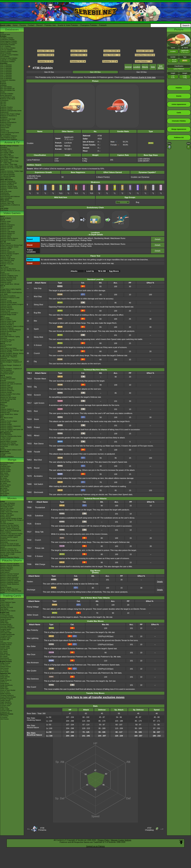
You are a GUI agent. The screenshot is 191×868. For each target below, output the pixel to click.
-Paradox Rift (5, 640)
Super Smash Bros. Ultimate (10, 284)
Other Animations (6, 198)
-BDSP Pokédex (6, 53)
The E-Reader (5, 401)
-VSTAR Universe (6, 711)
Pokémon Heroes (6, 513)
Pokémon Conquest (7, 328)
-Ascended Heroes (7, 616)
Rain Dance (39, 444)
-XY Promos (4, 670)
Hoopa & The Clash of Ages (10, 544)
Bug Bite (37, 313)
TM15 (29, 387)
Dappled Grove (55, 238)
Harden (30, 582)
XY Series (4, 492)
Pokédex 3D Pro (6, 335)
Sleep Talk (39, 532)
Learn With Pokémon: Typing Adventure (10, 337)
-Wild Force (4, 707)
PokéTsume (4, 210)
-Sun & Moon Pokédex (8, 48)
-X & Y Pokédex (5, 46)
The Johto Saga (6, 154)
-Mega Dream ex (6, 680)
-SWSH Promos (6, 667)
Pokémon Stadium (6, 428)
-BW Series (4, 653)
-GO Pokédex (5, 56)
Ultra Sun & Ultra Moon (8, 269)
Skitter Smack (33, 615)
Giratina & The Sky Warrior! (9, 525)
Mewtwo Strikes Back (7, 505)
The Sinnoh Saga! (6, 159)
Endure (38, 524)
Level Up (90, 271)
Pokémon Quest (6, 282)
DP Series (4, 483)
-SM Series (4, 650)
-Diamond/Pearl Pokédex (9, 43)
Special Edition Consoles (9, 441)
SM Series (4, 495)
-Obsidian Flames (6, 643)
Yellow (2, 419)
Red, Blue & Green (7, 418)
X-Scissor (38, 345)
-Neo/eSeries (5, 658)
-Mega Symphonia (6, 685)
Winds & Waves (5, 218)
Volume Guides (5, 471)
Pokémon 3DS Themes (8, 443)
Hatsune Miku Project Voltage (10, 114)
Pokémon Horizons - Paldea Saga (12, 171)
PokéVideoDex (5, 195)
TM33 (29, 444)
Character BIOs (5, 466)
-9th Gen (3, 102)
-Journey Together (6, 626)
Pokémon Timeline (6, 107)
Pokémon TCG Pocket (8, 240)
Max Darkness (33, 679)
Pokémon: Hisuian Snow (8, 186)
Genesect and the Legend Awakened (9, 538)
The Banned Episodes (8, 176)
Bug (137, 202)
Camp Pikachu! (5, 571)
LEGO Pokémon (6, 124)
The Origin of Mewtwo (8, 503)
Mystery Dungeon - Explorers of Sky (11, 363)
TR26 (29, 524)
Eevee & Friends (6, 587)
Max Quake (32, 671)
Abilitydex (3, 85)
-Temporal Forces (6, 636)
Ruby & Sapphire (6, 377)
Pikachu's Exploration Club (9, 579)
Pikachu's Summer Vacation (10, 564)
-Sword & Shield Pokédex (9, 51)
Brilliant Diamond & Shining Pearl (11, 245)
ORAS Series (5, 493)
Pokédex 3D (4, 333)
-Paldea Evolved (6, 645)
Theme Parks (5, 128)
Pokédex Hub (50, 25)
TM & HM (102, 271)
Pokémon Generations (8, 181)
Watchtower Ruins (118, 238)
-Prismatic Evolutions (7, 628)
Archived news (5, 34)
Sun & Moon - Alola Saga (9, 164)
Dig (35, 361)
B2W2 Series (5, 490)
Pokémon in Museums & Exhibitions (8, 117)
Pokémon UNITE (6, 235)
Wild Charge (40, 564)
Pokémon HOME (6, 249)
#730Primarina (42, 829)
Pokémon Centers (6, 109)
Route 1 (44, 238)
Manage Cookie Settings (121, 840)
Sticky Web (38, 337)
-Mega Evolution (6, 619)
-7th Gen (3, 106)
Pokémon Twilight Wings (8, 183)
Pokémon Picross (6, 306)
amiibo (2, 448)
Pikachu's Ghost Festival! (9, 576)
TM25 (29, 427)
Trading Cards (12, 596)
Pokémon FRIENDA (7, 457)
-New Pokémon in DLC (8, 138)
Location (137, 67)
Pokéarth (103, 25)
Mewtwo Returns (6, 510)
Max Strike (31, 646)
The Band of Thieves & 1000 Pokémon (10, 298)
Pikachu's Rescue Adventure (10, 565)
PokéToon (4, 190)
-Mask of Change (6, 704)
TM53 (29, 460)
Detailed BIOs (5, 468)
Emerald (3, 380)
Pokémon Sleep (6, 237)
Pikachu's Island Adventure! (9, 577)
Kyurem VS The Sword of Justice (11, 534)
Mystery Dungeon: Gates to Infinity (12, 326)
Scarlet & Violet (5, 222)
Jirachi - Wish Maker (7, 515)
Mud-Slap (38, 296)
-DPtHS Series (5, 655)
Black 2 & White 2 (6, 320)
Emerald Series (5, 482)
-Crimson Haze (5, 705)
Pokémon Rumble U (7, 325)
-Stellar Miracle (5, 700)
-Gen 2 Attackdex (6, 67)
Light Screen (39, 403)
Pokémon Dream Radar (8, 321)
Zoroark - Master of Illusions (10, 529)
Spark (36, 329)
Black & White (5, 318)
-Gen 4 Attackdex (6, 70)
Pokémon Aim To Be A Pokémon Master (11, 169)
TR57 (29, 548)
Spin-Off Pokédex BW (8, 90)
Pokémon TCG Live (7, 264)
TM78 (29, 476)
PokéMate (4, 402)
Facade (37, 452)
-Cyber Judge (5, 709)
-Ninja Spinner (5, 677)
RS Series (4, 478)
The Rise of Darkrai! (7, 524)
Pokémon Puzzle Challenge (10, 411)
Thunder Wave (40, 379)
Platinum (3, 347)
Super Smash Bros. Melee (9, 414)
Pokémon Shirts (6, 126)
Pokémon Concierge (7, 202)
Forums (23, 25)
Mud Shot (38, 460)
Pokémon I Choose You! (8, 549)
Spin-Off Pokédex (6, 87)
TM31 (29, 435)
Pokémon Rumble (6, 352)
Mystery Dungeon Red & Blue (10, 394)
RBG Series (4, 473)
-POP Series (4, 672)
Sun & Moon (4, 267)
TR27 (29, 532)
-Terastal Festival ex (7, 695)
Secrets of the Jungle (7, 554)
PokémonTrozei (5, 396)
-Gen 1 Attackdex (6, 65)
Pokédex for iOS (6, 342)
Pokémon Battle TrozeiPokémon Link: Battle (11, 293)
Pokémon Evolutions (7, 185)
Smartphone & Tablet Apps (9, 445)
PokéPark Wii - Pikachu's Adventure (9, 358)
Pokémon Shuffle (6, 301)
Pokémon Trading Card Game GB (12, 430)
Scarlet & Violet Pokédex (68, 25)
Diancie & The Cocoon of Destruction (9, 541)
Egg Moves (161, 67)
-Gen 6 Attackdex (6, 73)
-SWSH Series (5, 648)
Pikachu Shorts (12, 560)
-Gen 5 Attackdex (6, 72)
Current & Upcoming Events (10, 133)
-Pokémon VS (5, 712)
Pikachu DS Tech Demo (8, 397)
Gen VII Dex (142, 72)
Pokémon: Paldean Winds (9, 188)
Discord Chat (5, 131)
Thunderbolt (40, 507)
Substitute (39, 516)
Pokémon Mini (5, 413)
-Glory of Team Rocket (8, 690)
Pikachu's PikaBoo (6, 569)
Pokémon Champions (7, 225)
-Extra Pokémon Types (8, 602)
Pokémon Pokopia (6, 227)
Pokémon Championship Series (11, 111)
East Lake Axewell (69, 238)
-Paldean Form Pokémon (9, 139)
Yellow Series (5, 475)
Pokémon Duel (5, 311)
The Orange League (7, 153)
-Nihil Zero (4, 678)
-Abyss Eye (4, 675)
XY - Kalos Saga (6, 163)
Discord (39, 25)
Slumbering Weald (102, 238)
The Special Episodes (8, 175)
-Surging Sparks (6, 629)
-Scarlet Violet (5, 646)
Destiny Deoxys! (6, 517)
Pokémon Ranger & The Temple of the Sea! (12, 521)
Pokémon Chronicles (7, 173)
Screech (37, 395)
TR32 (29, 540)
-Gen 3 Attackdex (6, 68)
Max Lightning (33, 638)
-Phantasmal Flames (7, 618)
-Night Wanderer (6, 702)
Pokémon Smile (5, 257)
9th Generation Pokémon (9, 136)
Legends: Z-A (5, 223)
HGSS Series (5, 487)
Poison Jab (40, 548)
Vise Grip (38, 288)
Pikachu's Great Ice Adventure (10, 581)
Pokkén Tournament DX (8, 279)
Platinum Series (5, 485)
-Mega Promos (5, 663)
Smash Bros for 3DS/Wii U (9, 313)
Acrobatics (38, 476)
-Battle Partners (5, 694)
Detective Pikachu (6, 281)
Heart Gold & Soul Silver (8, 348)
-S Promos (4, 717)
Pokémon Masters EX (8, 233)
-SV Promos (4, 665)
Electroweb (39, 492)
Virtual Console (5, 440)
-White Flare (4, 623)
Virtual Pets (4, 446)
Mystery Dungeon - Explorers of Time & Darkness (11, 369)
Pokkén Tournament (7, 309)
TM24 (29, 419)
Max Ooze (31, 654)
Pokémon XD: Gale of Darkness (11, 384)
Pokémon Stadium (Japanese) (10, 426)
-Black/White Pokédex (8, 45)
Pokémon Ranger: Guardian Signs (12, 350)
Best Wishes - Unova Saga (9, 161)
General (128, 67)
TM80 (29, 484)
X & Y (2, 287)
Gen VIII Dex (95, 72)
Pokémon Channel (6, 387)
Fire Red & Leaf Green (8, 379)
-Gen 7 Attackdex (6, 75)
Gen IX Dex (49, 72)
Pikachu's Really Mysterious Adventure (10, 585)
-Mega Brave (5, 684)
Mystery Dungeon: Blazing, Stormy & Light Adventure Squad (12, 354)
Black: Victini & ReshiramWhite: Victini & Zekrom (11, 531)
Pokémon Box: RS (6, 389)
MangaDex (4, 465)
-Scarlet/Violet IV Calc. (8, 97)
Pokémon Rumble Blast (8, 331)
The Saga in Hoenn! (7, 156)
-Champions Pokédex (7, 62)
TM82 (29, 492)
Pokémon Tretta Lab (7, 323)
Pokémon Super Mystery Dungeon (12, 304)
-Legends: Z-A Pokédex (8, 60)
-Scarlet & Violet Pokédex (9, 58)
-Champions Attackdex (8, 80)
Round (37, 468)
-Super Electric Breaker (8, 697)
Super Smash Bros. (7, 431)
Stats (153, 67)
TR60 (29, 556)
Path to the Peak (6, 191)
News (2, 33)
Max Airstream (33, 663)
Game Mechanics (6, 95)
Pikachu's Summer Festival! (10, 574)
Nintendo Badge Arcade (8, 315)
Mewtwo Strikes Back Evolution (11, 552)
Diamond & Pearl (6, 345)
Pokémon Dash (5, 386)
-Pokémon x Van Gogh (8, 119)
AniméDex (4, 147)
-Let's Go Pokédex (6, 50)
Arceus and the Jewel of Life (10, 527)
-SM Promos (4, 668)
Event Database (6, 134)
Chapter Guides (5, 470)
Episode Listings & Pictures (9, 146)
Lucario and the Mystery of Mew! (11, 518)
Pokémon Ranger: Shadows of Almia (10, 366)
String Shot (38, 305)
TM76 (29, 468)
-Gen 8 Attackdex (6, 77)
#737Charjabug (149, 829)
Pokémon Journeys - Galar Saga (11, 166)
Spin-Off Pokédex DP (7, 89)
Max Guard (31, 687)
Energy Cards (5, 606)
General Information (7, 463)
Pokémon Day (5, 121)
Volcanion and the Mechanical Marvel (10, 546)
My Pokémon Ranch (7, 372)
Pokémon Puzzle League (9, 421)
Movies (12, 498)
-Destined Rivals (6, 624)
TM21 (29, 411)
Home (15, 25)
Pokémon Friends (6, 228)
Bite (35, 321)
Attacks (145, 67)
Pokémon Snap (5, 423)
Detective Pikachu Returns (9, 238)
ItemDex (3, 82)
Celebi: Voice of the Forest (9, 512)
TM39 (29, 452)
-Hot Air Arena (5, 692)
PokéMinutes (5, 193)
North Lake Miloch (86, 238)
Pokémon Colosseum (7, 382)
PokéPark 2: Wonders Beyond (10, 330)
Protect (37, 427)
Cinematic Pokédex (7, 94)
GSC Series (4, 477)
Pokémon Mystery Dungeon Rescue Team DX (10, 254)
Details (158, 239)
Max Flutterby (33, 630)
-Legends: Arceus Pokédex (9, 55)
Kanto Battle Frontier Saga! (9, 158)
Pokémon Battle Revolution (9, 360)
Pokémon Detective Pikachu (10, 557)
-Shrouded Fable (6, 633)
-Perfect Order (5, 614)
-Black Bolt (4, 621)
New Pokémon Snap (7, 260)
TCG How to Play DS (7, 340)
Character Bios (5, 149)
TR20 (29, 516)
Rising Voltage (33, 607)
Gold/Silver (4, 406)
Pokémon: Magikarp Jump (9, 276)
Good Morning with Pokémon (10, 196)
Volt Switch (39, 484)
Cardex (3, 92)
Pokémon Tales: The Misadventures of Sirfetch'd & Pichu (10, 205)
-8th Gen (3, 104)
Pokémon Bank (5, 291)
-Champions (4, 100)
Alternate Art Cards (7, 607)
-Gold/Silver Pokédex (7, 40)
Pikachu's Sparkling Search (9, 582)
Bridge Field (61, 240)
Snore (36, 419)
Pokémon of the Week (8, 99)
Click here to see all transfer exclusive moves (95, 697)
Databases (12, 30)
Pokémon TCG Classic (8, 611)
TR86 (29, 564)
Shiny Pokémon (5, 178)
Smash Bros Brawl (6, 374)
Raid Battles (4, 609)
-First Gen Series (6, 660)
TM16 (29, 395)
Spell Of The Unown (7, 508)
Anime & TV (12, 142)
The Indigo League (7, 151)
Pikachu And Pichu (7, 567)
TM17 (29, 403)
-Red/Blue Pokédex (7, 38)
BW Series (4, 488)
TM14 (29, 379)
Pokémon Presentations (8, 122)
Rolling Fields (86, 240)
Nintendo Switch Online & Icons (11, 450)
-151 (2, 641)
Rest (36, 411)
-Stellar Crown (5, 631)
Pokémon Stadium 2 (7, 409)
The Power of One (6, 507)
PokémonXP (4, 112)
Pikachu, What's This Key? (9, 589)
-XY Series (4, 651)
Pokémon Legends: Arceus (9, 247)
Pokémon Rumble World (8, 303)
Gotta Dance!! (5, 572)
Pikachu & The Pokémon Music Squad (11, 592)
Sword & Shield (5, 244)
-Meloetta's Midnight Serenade (10, 535)
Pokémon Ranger (6, 392)
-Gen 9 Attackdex (6, 78)
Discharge (31, 590)
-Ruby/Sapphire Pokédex (9, 41)
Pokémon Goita (5, 453)
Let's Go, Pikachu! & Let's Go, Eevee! (10, 271)
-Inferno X (4, 682)
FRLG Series (5, 480)
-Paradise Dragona (7, 699)
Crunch (37, 353)
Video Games (12, 213)
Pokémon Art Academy (8, 296)
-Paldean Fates (5, 638)
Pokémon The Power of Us (9, 551)
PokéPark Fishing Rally (8, 399)
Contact (31, 25)
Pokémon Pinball (6, 424)
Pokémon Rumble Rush (8, 277)
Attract (37, 435)
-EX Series (4, 656)
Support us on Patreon (95, 846)
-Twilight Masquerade (7, 634)
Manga (12, 460)
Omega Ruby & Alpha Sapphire (11, 289)
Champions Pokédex (89, 25)
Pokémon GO (5, 230)
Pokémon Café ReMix (8, 232)
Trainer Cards (5, 604)
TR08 (29, 507)
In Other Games (6, 438)
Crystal (3, 408)
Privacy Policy (104, 840)
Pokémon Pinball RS (7, 391)
